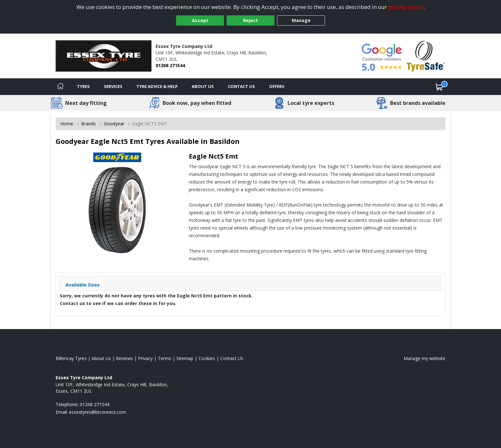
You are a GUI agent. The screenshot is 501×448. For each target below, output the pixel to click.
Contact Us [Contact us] (241, 86)
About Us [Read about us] (101, 358)
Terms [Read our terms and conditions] (165, 358)
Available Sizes (83, 285)
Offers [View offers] (277, 86)
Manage (301, 20)
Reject (250, 20)
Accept (200, 20)
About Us (203, 86)
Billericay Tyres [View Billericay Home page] (71, 358)
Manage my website (424, 358)
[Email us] (98, 412)
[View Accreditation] (426, 55)
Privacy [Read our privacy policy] (145, 358)
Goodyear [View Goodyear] (114, 124)
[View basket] (439, 87)
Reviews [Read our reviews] (124, 358)
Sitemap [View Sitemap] (185, 358)
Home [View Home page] (67, 124)
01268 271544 (170, 65)
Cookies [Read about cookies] (207, 358)
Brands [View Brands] (89, 124)
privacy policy (406, 7)
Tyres (83, 86)
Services (113, 86)
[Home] (60, 87)
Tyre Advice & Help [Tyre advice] (157, 86)
